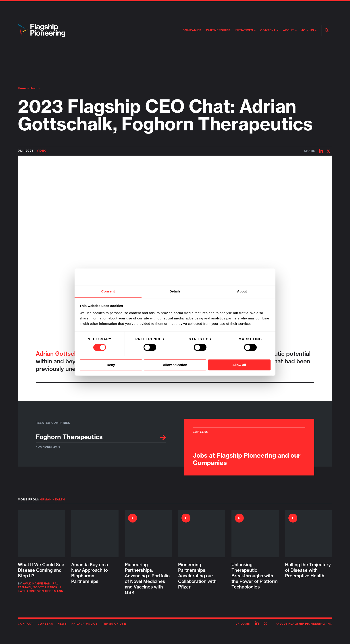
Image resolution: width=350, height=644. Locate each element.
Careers (45, 624)
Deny (111, 365)
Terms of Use (114, 624)
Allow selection (175, 365)
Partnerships (218, 30)
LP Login (243, 624)
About (289, 30)
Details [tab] (175, 291)
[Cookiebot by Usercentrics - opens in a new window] (251, 277)
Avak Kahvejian (37, 583)
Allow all (239, 365)
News (62, 624)
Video (42, 151)
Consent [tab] (108, 291)
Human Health (29, 88)
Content (268, 30)
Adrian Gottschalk (61, 354)
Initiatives (244, 30)
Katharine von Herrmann (41, 591)
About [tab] (242, 291)
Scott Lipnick (46, 587)
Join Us (308, 30)
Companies (192, 30)
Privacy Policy (85, 624)
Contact (26, 624)
